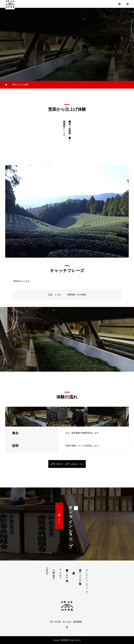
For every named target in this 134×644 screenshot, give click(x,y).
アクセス (60, 573)
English (47, 571)
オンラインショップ (87, 579)
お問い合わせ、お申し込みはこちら (67, 464)
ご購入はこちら (59, 516)
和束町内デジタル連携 (67, 573)
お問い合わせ (54, 573)
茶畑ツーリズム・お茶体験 (80, 574)
